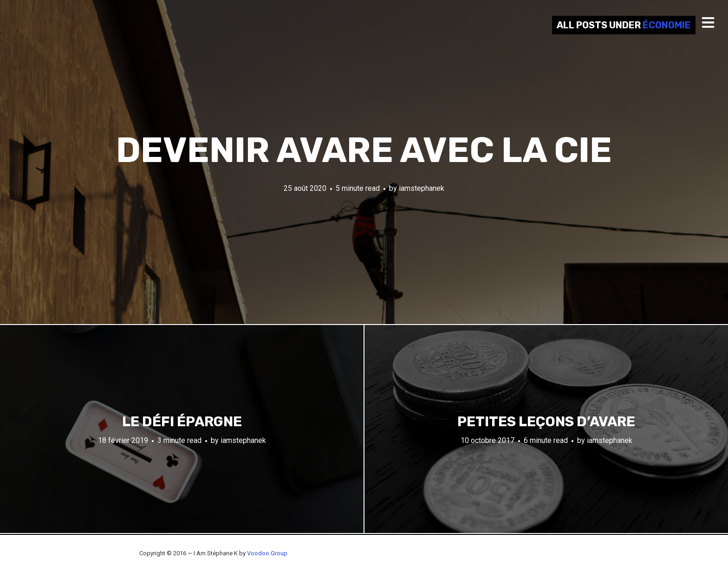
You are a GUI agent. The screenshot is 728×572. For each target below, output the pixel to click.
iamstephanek (422, 188)
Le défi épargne (182, 422)
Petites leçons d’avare (546, 422)
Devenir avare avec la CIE (364, 150)
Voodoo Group (267, 553)
